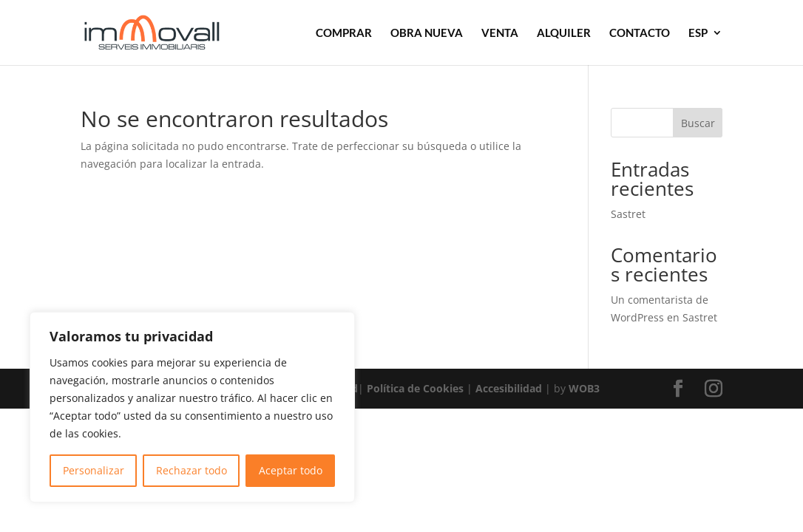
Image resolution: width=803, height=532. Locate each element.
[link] (172, 31)
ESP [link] (698, 33)
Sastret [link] (628, 214)
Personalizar (94, 470)
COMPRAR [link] (344, 33)
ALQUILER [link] (564, 33)
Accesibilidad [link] (509, 388)
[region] (192, 407)
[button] (678, 389)
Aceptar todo (291, 470)
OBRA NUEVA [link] (427, 33)
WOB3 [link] (584, 388)
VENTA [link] (500, 33)
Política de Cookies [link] (415, 388)
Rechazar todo (192, 470)
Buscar (698, 123)
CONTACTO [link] (640, 33)
